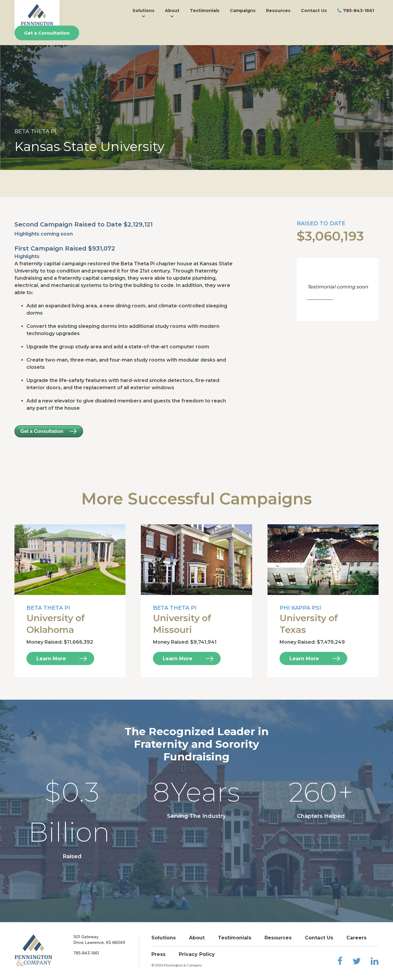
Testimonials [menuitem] (205, 11)
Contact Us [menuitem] (314, 11)
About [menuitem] (172, 11)
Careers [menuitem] (356, 938)
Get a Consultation (47, 33)
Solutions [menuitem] (143, 11)
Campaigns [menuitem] (243, 11)
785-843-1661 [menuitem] (359, 11)
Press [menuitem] (158, 954)
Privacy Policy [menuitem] (197, 954)
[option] (196, 108)
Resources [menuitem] (278, 11)
